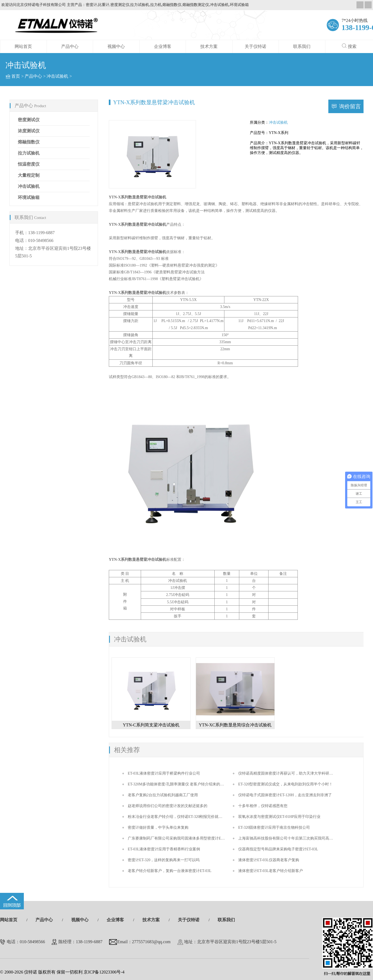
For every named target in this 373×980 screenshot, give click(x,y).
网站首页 (23, 46)
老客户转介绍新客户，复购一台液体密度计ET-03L (170, 871)
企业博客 (163, 46)
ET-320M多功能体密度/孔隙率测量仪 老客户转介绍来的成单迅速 (181, 784)
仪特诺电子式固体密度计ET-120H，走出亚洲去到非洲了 (285, 795)
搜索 (349, 46)
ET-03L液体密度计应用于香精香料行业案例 (164, 849)
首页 (16, 76)
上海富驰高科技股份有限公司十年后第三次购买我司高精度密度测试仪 (297, 838)
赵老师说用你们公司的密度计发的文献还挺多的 (168, 806)
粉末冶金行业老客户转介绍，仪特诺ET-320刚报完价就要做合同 (181, 817)
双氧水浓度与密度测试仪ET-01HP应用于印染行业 (279, 817)
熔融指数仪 (29, 142)
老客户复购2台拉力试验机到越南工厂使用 (163, 795)
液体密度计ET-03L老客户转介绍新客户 (271, 871)
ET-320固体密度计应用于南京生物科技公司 (274, 827)
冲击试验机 (57, 76)
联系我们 (302, 46)
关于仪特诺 (256, 46)
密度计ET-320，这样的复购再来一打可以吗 (164, 860)
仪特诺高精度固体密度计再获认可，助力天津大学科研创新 (287, 773)
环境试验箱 (29, 197)
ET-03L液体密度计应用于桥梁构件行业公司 (164, 773)
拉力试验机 (29, 153)
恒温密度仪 (29, 164)
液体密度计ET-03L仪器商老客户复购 (269, 860)
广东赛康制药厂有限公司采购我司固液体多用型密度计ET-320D (180, 838)
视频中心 (116, 46)
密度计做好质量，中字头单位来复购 (158, 827)
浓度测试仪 (29, 131)
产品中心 (70, 46)
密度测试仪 (29, 120)
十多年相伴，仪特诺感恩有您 (263, 806)
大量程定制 (29, 175)
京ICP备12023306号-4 (104, 972)
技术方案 (209, 46)
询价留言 (350, 106)
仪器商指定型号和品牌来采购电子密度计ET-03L (278, 849)
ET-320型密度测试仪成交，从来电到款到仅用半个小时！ (285, 784)
